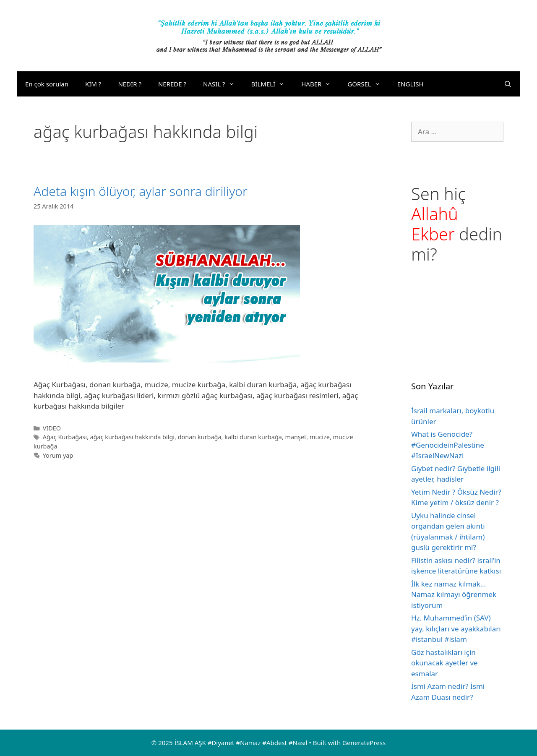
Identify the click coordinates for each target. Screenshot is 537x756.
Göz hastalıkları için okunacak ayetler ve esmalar (444, 663)
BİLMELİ (272, 84)
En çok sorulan (47, 84)
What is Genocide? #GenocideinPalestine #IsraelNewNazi (448, 445)
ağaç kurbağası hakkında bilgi (132, 437)
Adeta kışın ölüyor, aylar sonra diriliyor (141, 191)
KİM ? (93, 84)
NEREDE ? (172, 84)
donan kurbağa (200, 437)
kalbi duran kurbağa (253, 437)
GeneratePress (364, 743)
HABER (320, 84)
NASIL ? (223, 84)
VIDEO (52, 428)
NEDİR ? (130, 84)
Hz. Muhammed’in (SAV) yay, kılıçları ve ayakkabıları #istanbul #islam (456, 628)
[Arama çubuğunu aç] (508, 84)
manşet (296, 437)
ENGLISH (411, 84)
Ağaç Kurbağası (65, 437)
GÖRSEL (368, 84)
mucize (320, 437)
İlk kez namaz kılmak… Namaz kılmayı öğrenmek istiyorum (454, 594)
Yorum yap (58, 455)
